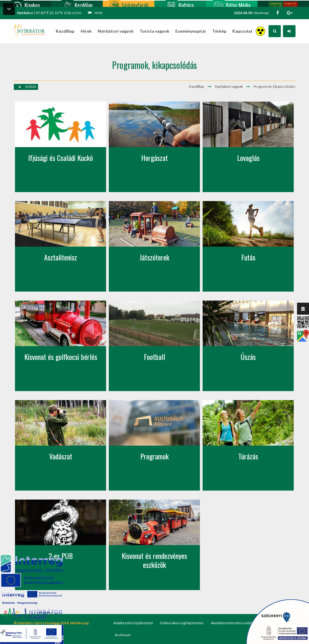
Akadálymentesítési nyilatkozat (236, 623)
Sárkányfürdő (128, 3)
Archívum (123, 635)
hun (95, 13)
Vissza (27, 87)
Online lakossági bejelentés (182, 623)
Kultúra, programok (180, 3)
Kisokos (26, 3)
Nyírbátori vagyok (229, 86)
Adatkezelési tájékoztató (133, 623)
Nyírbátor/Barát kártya (283, 3)
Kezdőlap (77, 3)
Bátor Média (232, 3)
